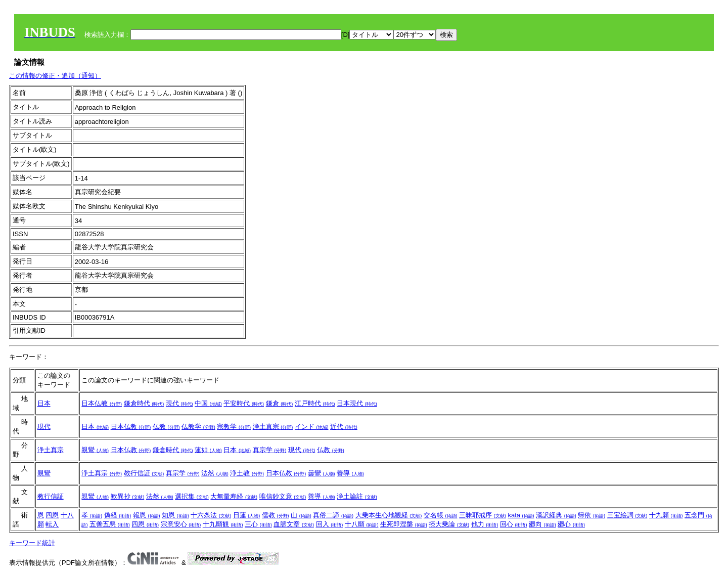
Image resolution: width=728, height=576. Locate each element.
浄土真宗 (273, 427)
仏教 (166, 427)
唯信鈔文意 (283, 496)
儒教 (276, 515)
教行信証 (144, 473)
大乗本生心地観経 (389, 515)
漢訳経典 (556, 515)
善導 (350, 473)
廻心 (571, 524)
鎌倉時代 (144, 403)
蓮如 (208, 450)
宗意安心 (181, 524)
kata (521, 515)
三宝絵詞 (627, 515)
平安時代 (244, 403)
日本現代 (357, 403)
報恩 (147, 515)
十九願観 (223, 524)
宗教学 (234, 427)
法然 (215, 473)
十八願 (362, 524)
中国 (208, 403)
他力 (485, 524)
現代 (179, 403)
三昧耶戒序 (483, 515)
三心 (258, 524)
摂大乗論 (449, 524)
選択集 (192, 496)
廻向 (542, 524)
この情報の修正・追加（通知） (55, 76)
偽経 (118, 515)
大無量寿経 (234, 496)
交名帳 (441, 515)
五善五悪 (110, 524)
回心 (514, 524)
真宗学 (270, 450)
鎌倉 (280, 403)
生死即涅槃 (404, 524)
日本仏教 (102, 403)
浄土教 (247, 473)
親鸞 (95, 450)
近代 (344, 427)
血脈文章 (294, 524)
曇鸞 (322, 473)
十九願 (666, 515)
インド (312, 427)
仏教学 (198, 427)
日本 (44, 403)
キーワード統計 (32, 543)
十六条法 (211, 515)
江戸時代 (315, 403)
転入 (52, 524)
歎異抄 (128, 496)
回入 (330, 524)
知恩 (175, 515)
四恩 (52, 515)
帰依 (591, 515)
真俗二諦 (333, 515)
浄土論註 (357, 496)
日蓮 (247, 515)
